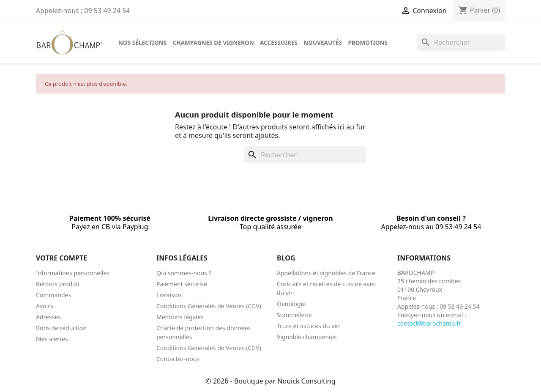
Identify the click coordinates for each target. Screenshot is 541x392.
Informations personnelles (73, 273)
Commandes (53, 295)
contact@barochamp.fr (429, 323)
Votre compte (61, 258)
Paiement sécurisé (182, 284)
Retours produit (58, 284)
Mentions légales (180, 317)
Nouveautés (323, 42)
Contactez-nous (178, 359)
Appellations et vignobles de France (326, 273)
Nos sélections (142, 42)
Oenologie (291, 304)
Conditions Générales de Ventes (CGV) (209, 306)
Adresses (48, 317)
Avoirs (45, 306)
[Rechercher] (461, 42)
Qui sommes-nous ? (184, 273)
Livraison (169, 295)
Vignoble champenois (307, 337)
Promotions (368, 42)
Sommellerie (294, 315)
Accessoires (279, 42)
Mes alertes (52, 339)
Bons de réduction (61, 328)
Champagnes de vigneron (213, 42)
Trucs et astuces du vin (308, 326)
